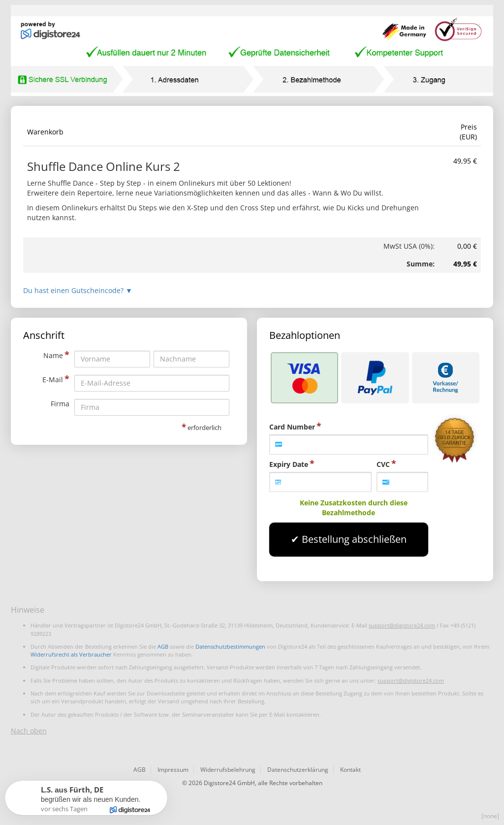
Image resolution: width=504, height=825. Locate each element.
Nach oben (29, 731)
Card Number (292, 427)
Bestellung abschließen (354, 539)
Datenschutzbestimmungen (230, 646)
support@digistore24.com (402, 625)
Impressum (173, 770)
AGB (163, 646)
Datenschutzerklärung (298, 770)
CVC (383, 464)
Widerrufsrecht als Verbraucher (71, 654)
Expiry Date (289, 464)
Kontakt (350, 770)
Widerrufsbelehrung (228, 770)
